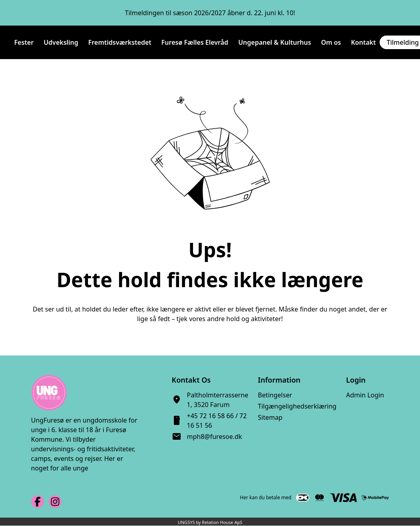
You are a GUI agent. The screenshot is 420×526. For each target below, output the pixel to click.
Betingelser (275, 395)
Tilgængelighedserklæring (297, 406)
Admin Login (365, 395)
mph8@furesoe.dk (215, 437)
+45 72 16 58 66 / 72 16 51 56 (217, 421)
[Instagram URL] (55, 502)
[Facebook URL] (38, 502)
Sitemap (270, 417)
